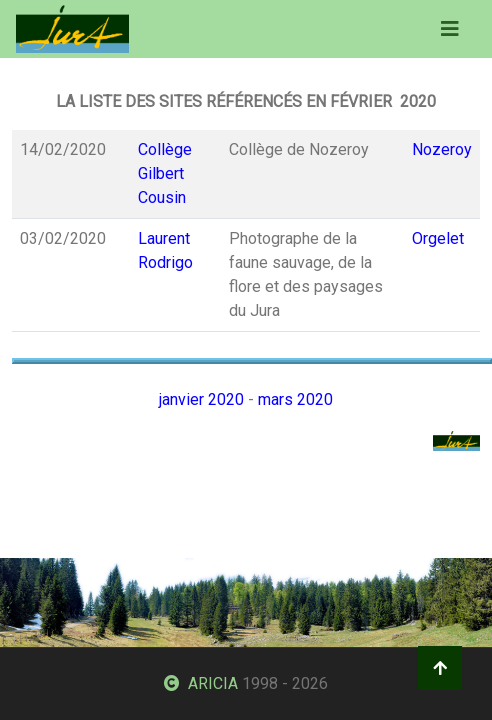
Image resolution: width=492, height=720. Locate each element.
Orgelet (438, 238)
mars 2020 (295, 399)
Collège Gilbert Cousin (165, 173)
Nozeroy (442, 149)
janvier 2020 (201, 399)
